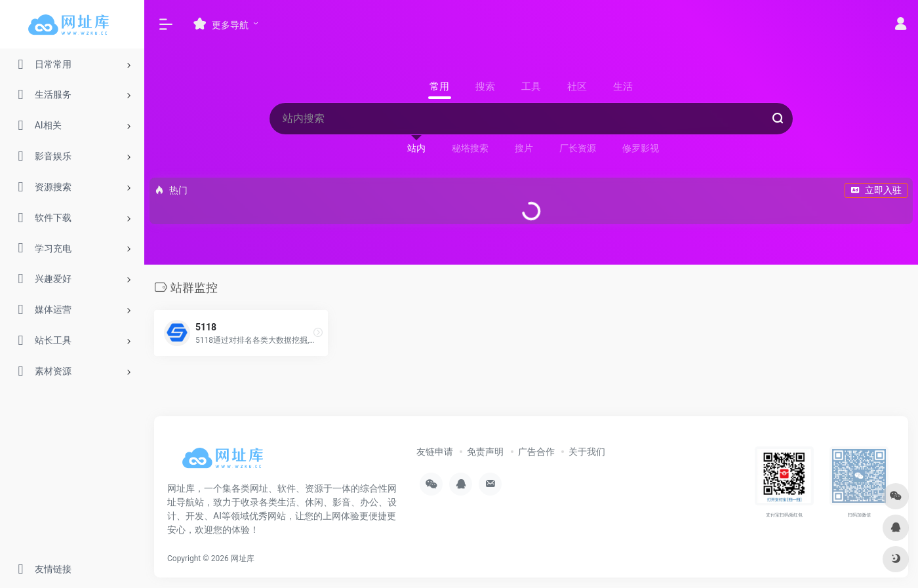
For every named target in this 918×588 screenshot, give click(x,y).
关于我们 (587, 452)
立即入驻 (876, 190)
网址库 (243, 559)
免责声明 (485, 452)
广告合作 (536, 452)
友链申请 (435, 452)
